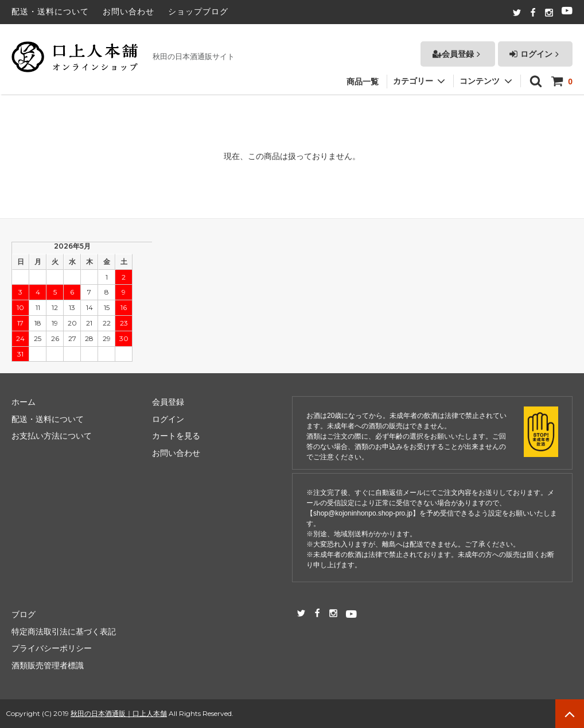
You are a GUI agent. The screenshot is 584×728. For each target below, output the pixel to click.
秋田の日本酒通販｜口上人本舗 (119, 713)
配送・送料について (50, 11)
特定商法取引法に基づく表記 (64, 632)
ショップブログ (198, 11)
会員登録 (458, 48)
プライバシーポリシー (52, 648)
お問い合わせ (129, 11)
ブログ (24, 614)
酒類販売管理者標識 (48, 665)
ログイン (535, 48)
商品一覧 (363, 76)
